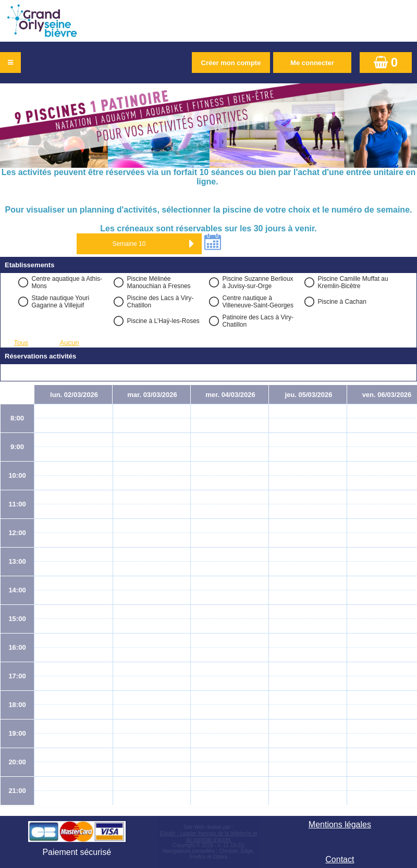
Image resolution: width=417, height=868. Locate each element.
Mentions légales (340, 824)
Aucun (70, 343)
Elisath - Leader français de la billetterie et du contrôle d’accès (208, 836)
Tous (21, 343)
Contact (340, 859)
